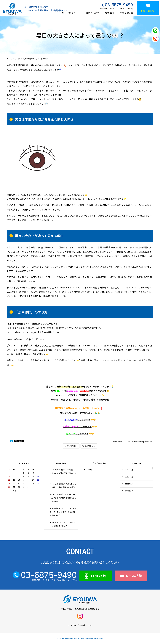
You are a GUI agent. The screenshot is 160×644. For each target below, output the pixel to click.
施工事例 (110, 13)
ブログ (90, 470)
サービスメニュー (71, 13)
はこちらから (77, 419)
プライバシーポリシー (81, 625)
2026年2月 (129, 484)
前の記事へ (71, 446)
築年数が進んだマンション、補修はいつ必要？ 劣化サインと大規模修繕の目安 (63, 512)
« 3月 (14, 491)
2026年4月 (129, 470)
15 (24, 480)
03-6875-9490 (119, 5)
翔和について (93, 13)
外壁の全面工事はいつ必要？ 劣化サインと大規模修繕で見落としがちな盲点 (63, 498)
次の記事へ (89, 446)
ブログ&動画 (126, 13)
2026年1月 (129, 491)
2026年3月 (129, 477)
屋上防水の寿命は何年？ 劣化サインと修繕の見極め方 (62, 524)
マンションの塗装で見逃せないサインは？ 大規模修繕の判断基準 (63, 486)
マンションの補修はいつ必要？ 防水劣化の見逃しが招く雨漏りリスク (63, 473)
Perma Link (148, 441)
